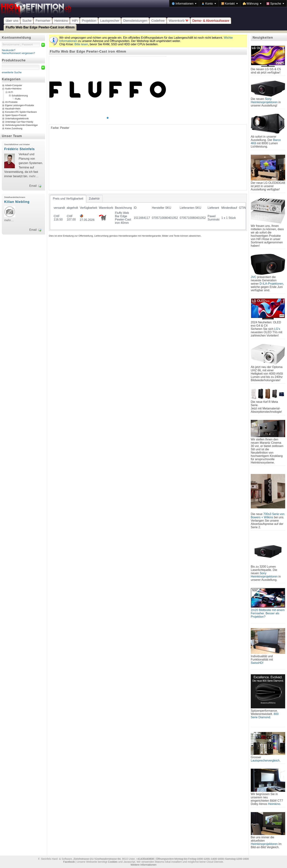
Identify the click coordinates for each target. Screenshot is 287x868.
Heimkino (61, 21)
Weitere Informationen (143, 865)
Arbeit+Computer (14, 86)
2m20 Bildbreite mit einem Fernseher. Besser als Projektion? (268, 613)
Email (33, 186)
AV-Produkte (11, 102)
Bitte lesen (81, 44)
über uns (12, 21)
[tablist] (148, 212)
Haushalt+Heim (13, 109)
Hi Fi (11, 92)
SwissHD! (257, 663)
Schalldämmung (20, 95)
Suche (27, 21)
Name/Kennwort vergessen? (18, 53)
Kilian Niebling (17, 202)
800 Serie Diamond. (265, 716)
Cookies (113, 862)
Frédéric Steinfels (19, 149)
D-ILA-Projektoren (271, 284)
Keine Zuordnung (14, 128)
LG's (277, 329)
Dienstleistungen (135, 21)
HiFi (75, 21)
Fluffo (18, 99)
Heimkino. (274, 804)
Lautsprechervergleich (265, 761)
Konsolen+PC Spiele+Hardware (21, 112)
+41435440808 (145, 859)
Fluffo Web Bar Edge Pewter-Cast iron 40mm (40, 27)
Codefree (158, 21)
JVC (254, 277)
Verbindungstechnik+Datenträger (22, 125)
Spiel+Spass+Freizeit (16, 115)
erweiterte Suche (12, 72)
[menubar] (228, 3)
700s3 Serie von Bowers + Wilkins (268, 516)
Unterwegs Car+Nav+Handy (19, 122)
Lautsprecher (110, 21)
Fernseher (43, 21)
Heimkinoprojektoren (264, 844)
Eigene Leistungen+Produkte (19, 105)
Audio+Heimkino (13, 89)
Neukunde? (9, 50)
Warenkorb (179, 21)
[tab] (68, 199)
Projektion (89, 21)
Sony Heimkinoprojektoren (264, 101)
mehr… (34, 176)
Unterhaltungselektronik (17, 119)
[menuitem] (184, 3)
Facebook (69, 862)
